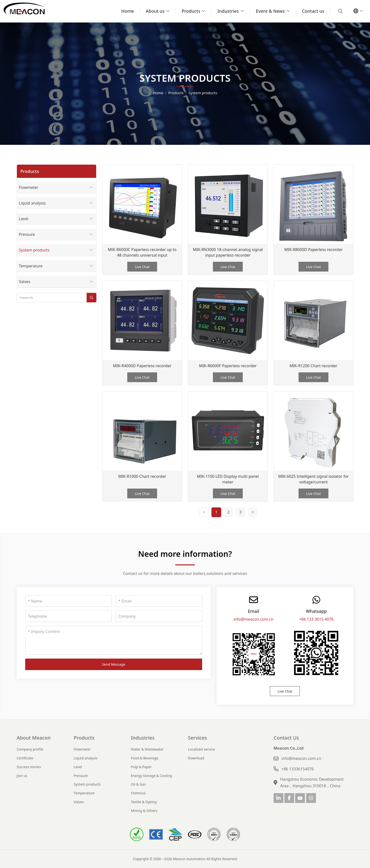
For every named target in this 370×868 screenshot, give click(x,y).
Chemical (138, 793)
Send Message (114, 664)
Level (23, 219)
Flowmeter (29, 187)
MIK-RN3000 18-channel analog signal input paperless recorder (228, 252)
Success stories (29, 767)
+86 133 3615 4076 (316, 619)
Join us (22, 776)
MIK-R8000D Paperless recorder (314, 250)
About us (155, 11)
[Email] (159, 601)
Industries (228, 11)
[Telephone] (68, 616)
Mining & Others (144, 811)
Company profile (30, 749)
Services (197, 738)
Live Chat (142, 267)
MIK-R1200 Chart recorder (313, 366)
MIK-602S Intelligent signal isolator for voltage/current (313, 479)
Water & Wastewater (147, 749)
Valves (25, 282)
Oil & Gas (138, 784)
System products (34, 250)
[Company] (159, 616)
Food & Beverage (145, 758)
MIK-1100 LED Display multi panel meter (228, 479)
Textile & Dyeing (144, 802)
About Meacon (34, 738)
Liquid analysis (32, 203)
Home (128, 11)
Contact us (313, 11)
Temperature (31, 266)
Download (196, 758)
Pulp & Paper (141, 767)
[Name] (68, 601)
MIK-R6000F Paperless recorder (228, 366)
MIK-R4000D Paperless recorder (142, 366)
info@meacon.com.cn (254, 619)
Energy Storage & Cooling (151, 776)
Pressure (27, 234)
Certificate (25, 758)
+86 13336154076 (298, 769)
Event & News (270, 11)
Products (191, 11)
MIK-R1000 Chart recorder (142, 476)
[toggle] (91, 188)
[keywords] (52, 298)
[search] (340, 11)
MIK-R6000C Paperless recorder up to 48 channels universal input (142, 252)
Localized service (201, 749)
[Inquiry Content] (114, 640)
